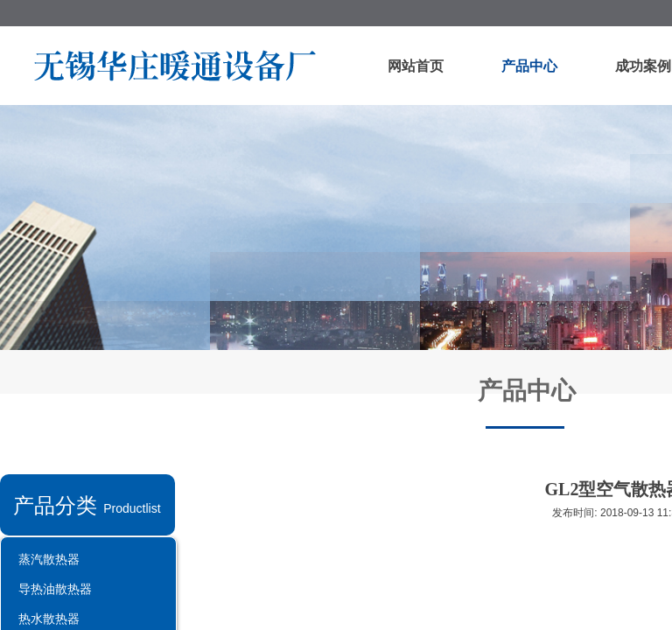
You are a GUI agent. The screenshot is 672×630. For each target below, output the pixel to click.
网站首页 (416, 66)
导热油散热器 (55, 589)
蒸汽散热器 (49, 559)
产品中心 (529, 66)
